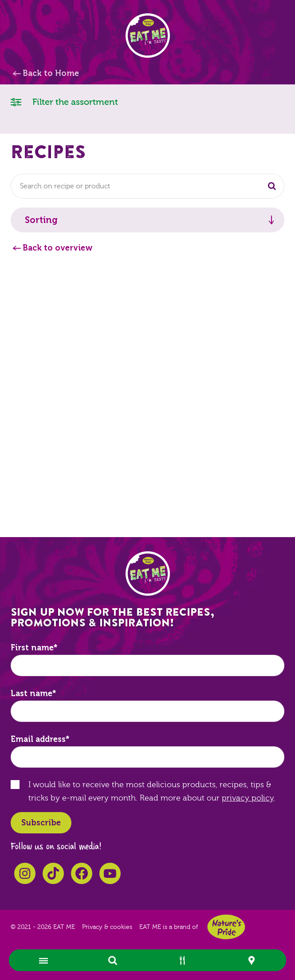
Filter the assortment (64, 102)
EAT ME (148, 36)
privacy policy (248, 798)
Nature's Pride (226, 927)
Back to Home (51, 73)
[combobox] (147, 186)
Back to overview (58, 248)
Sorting (41, 220)
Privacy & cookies (107, 927)
